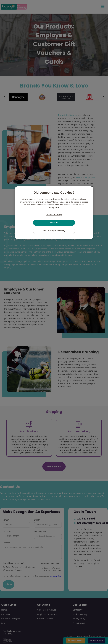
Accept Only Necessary (54, 231)
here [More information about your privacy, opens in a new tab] (57, 207)
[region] (54, 213)
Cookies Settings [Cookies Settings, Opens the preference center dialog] (54, 215)
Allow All (54, 223)
